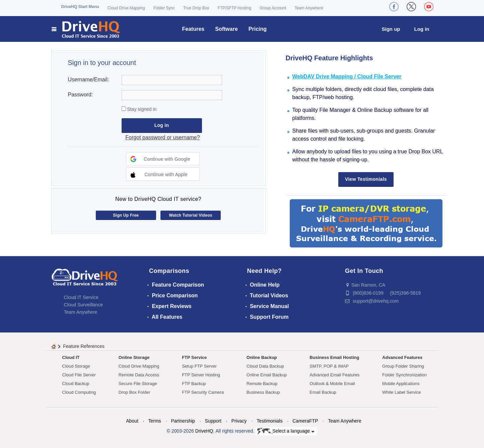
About (132, 421)
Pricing (258, 29)
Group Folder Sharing (403, 366)
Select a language (286, 431)
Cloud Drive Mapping (126, 8)
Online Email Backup (267, 375)
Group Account (273, 8)
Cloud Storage (76, 366)
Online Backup (262, 357)
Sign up (391, 29)
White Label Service (402, 392)
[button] (163, 159)
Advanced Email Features (334, 375)
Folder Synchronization (404, 375)
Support (213, 421)
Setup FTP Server (199, 366)
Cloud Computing (79, 392)
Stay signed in (141, 109)
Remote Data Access (139, 375)
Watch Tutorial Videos (191, 215)
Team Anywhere (309, 8)
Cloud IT (71, 357)
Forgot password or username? (162, 137)
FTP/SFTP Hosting (234, 8)
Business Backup (263, 392)
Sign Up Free (126, 215)
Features (193, 29)
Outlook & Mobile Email (332, 384)
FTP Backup (194, 384)
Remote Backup (262, 384)
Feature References (84, 346)
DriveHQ (204, 431)
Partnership (183, 421)
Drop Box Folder (134, 392)
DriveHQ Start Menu (80, 7)
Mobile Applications (401, 384)
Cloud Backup (76, 384)
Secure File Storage (138, 384)
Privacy (239, 421)
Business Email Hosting (334, 357)
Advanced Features (402, 357)
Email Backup (323, 392)
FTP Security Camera (203, 392)
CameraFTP (305, 421)
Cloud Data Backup (265, 366)
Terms (155, 421)
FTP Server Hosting (201, 375)
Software (226, 29)
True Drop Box (196, 8)
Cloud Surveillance (84, 305)
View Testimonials (366, 179)
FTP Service (194, 357)
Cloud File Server (79, 375)
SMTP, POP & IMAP (329, 366)
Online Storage (134, 357)
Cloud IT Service (81, 297)
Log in (422, 29)
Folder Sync (164, 8)
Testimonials (269, 421)
